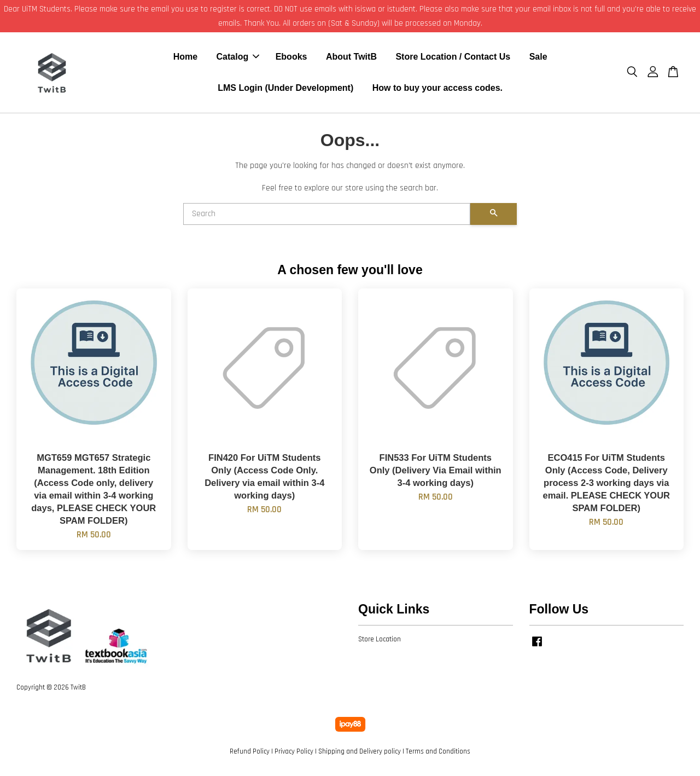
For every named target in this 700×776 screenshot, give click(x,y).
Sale (538, 58)
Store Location (380, 641)
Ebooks (291, 58)
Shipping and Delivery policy (360, 753)
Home (185, 58)
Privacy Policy (294, 753)
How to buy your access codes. (437, 89)
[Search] (327, 216)
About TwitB (351, 58)
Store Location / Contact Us (453, 58)
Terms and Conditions (438, 753)
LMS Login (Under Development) (285, 89)
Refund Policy (250, 753)
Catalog (238, 58)
